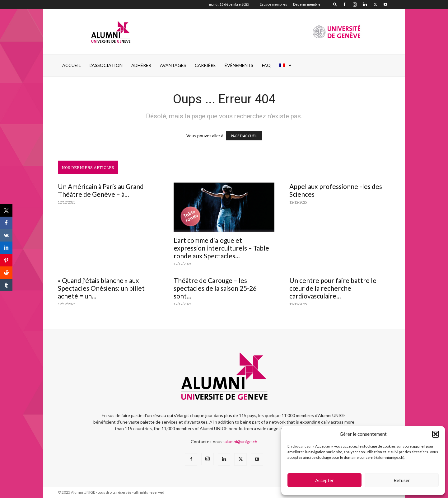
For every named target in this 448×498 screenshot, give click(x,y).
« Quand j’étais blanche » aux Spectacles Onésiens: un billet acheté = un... (101, 288)
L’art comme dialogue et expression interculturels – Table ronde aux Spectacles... (221, 248)
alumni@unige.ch (241, 442)
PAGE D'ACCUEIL (244, 136)
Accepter (324, 480)
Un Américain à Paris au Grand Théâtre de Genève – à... (101, 190)
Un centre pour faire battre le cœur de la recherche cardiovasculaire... (333, 288)
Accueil (72, 65)
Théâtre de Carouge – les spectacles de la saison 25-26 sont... (215, 288)
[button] (436, 434)
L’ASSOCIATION (106, 65)
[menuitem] (286, 65)
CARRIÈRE (205, 65)
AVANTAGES (173, 65)
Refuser (402, 480)
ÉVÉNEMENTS (239, 65)
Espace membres (273, 4)
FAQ (266, 65)
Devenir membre (307, 4)
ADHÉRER (141, 65)
